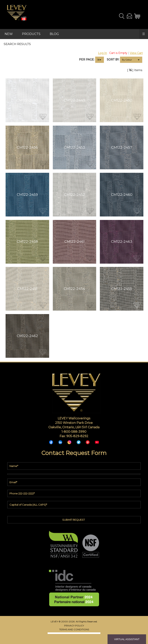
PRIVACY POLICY (74, 626)
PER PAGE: (87, 60)
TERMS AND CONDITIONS (74, 629)
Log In (103, 53)
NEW (9, 34)
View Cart (136, 53)
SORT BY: (113, 60)
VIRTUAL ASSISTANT (127, 639)
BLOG (54, 34)
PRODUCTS (31, 34)
